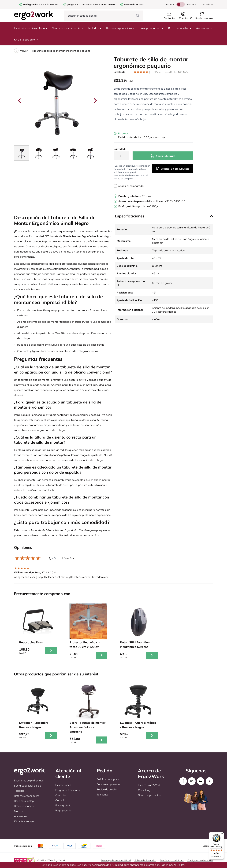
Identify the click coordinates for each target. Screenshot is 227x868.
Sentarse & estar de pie (68, 28)
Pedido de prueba (107, 789)
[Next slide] (95, 101)
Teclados (95, 28)
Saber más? (168, 865)
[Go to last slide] (20, 101)
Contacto (60, 795)
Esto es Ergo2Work (149, 785)
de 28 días (135, 196)
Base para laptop (152, 28)
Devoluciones (63, 785)
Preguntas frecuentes (68, 790)
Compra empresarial (108, 784)
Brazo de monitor (180, 28)
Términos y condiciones (172, 860)
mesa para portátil (93, 510)
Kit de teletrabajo (26, 40)
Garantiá (60, 800)
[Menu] (222, 834)
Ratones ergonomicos (121, 28)
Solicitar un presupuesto (173, 169)
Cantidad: (120, 149)
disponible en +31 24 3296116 (152, 201)
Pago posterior (64, 810)
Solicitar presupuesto (109, 779)
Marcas (18, 811)
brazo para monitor (26, 515)
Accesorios (204, 28)
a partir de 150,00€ (40, 4)
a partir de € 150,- (138, 206)
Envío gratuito (63, 805)
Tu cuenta (102, 795)
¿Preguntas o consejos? (79, 4)
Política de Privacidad (145, 860)
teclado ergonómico (64, 510)
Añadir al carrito (163, 156)
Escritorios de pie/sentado (31, 28)
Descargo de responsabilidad (116, 860)
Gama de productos (149, 795)
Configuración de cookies (200, 860)
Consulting (144, 790)
